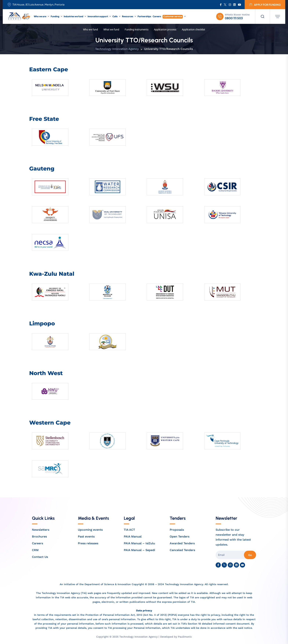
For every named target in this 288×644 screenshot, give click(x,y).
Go (250, 555)
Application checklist (193, 30)
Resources (128, 16)
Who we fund (90, 30)
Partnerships (144, 16)
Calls (115, 16)
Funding (55, 16)
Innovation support (98, 16)
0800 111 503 (234, 18)
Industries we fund (73, 16)
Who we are (40, 16)
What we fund (111, 30)
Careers (157, 16)
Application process (165, 30)
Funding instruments (137, 30)
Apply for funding (265, 5)
